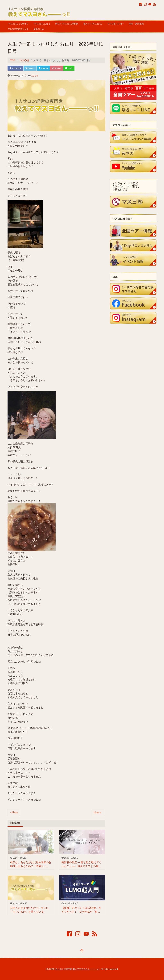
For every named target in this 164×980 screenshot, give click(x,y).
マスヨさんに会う (42, 24)
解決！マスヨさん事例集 (67, 24)
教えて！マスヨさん (93, 24)
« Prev (14, 813)
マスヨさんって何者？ (18, 24)
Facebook (16, 68)
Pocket (57, 68)
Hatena (44, 68)
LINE (70, 68)
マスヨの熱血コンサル (18, 29)
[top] (82, 951)
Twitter (30, 68)
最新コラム (39, 29)
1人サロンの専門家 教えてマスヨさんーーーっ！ (77, 969)
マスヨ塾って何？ (116, 24)
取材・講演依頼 (136, 24)
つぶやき (34, 76)
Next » (98, 813)
